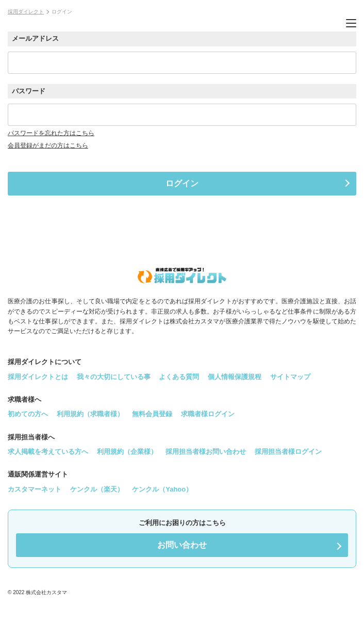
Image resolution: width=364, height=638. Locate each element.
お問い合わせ (182, 545)
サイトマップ (290, 377)
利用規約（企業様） (127, 452)
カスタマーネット (35, 489)
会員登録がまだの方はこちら (48, 145)
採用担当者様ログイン (288, 452)
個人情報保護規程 (235, 377)
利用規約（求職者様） (90, 414)
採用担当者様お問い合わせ (206, 452)
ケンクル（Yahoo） (162, 489)
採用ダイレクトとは (38, 377)
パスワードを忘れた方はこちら (51, 133)
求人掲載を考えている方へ (48, 452)
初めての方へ (28, 414)
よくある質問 (179, 377)
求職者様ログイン (208, 414)
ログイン (182, 183)
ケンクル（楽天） (97, 489)
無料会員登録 (152, 414)
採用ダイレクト (26, 12)
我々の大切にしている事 (114, 377)
